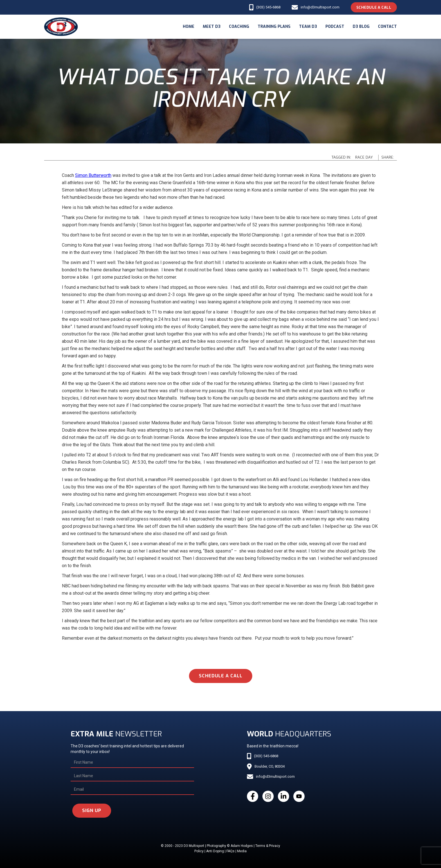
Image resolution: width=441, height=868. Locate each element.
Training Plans (274, 27)
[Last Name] (132, 776)
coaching (239, 27)
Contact (387, 27)
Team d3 (308, 27)
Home (189, 27)
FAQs (230, 851)
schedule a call (221, 676)
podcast (335, 27)
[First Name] (132, 763)
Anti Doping (215, 851)
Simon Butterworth (93, 175)
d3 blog (361, 27)
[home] (61, 27)
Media (242, 851)
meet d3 (212, 27)
